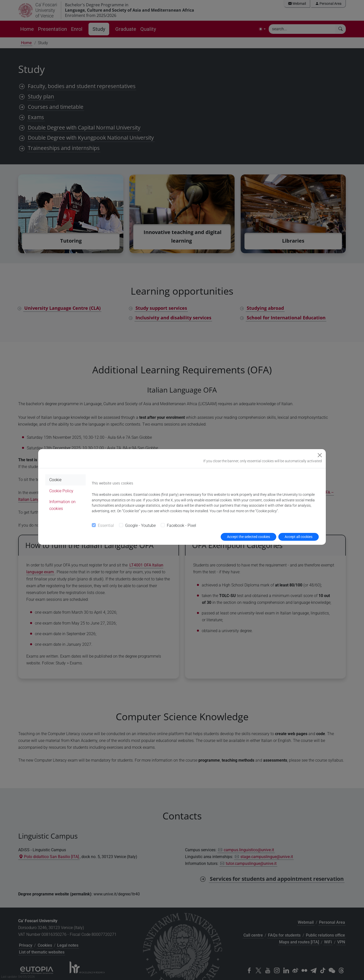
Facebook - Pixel (181, 525)
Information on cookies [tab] (62, 505)
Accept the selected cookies (248, 537)
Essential (106, 525)
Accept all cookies (299, 537)
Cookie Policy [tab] (61, 491)
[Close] (320, 455)
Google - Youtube (140, 525)
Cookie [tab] (55, 480)
